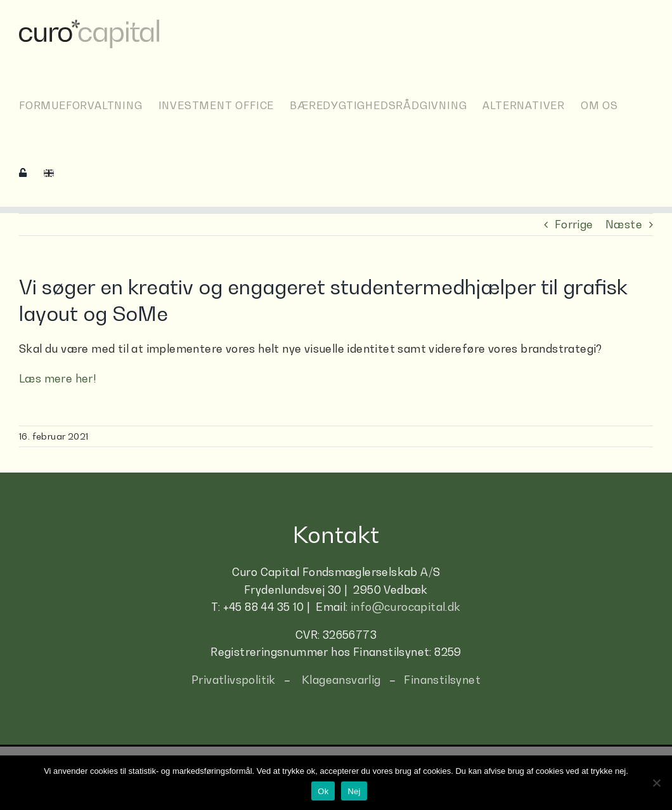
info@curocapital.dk (406, 607)
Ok (323, 791)
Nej (354, 791)
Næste (624, 225)
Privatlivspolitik (234, 680)
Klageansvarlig (341, 680)
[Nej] (656, 783)
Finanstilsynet (442, 680)
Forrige (574, 225)
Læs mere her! (58, 379)
